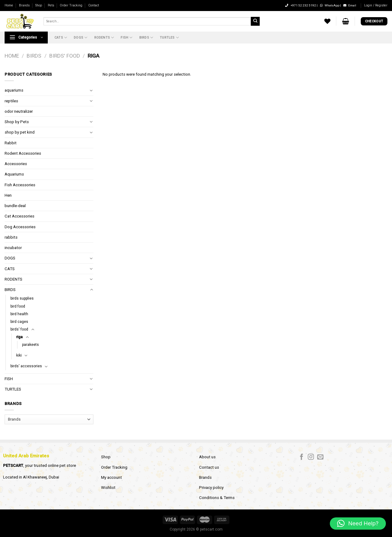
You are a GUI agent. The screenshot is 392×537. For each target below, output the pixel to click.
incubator (13, 248)
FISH (126, 38)
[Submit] (255, 21)
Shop (39, 5)
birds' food (65, 56)
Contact (94, 5)
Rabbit (11, 143)
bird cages (19, 322)
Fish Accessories (20, 185)
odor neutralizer (19, 111)
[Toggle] (91, 91)
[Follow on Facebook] (302, 457)
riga (19, 337)
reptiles (11, 101)
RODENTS (104, 38)
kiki (19, 355)
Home (9, 5)
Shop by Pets (17, 122)
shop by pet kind (20, 132)
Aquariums (14, 174)
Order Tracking (71, 5)
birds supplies (22, 298)
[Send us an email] (320, 457)
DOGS (81, 38)
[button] (358, 524)
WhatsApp (330, 5)
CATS (61, 38)
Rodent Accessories (23, 153)
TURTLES (169, 38)
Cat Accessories (19, 216)
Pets (51, 5)
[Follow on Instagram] (311, 457)
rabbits (11, 237)
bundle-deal (15, 206)
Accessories (16, 164)
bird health (19, 314)
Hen (8, 195)
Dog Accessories (20, 227)
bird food (18, 306)
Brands (24, 5)
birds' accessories (26, 366)
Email (350, 5)
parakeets (30, 345)
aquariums (14, 90)
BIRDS (146, 38)
